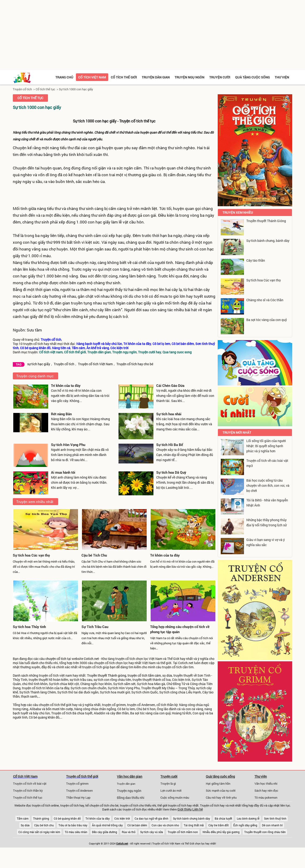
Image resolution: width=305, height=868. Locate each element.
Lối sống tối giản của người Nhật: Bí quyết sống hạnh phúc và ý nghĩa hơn (266, 446)
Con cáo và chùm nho (165, 825)
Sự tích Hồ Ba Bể (170, 445)
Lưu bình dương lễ (248, 818)
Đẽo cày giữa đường (105, 832)
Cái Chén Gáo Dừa (170, 385)
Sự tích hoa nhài (169, 414)
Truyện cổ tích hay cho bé (135, 364)
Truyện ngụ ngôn (190, 77)
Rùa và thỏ (129, 832)
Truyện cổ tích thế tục (28, 797)
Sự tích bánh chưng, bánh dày (268, 241)
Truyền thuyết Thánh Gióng (266, 221)
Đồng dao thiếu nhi (131, 798)
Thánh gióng (41, 818)
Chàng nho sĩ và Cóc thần (265, 300)
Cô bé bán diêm (137, 825)
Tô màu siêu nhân (76, 832)
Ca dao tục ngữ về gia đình (151, 818)
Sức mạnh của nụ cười (221, 790)
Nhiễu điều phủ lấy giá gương (221, 832)
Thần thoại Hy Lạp (78, 797)
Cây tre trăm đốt (219, 825)
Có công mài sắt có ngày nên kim (39, 832)
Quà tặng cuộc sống (252, 77)
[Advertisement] (152, 35)
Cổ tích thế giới (124, 77)
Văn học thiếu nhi (266, 784)
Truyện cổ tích (22, 89)
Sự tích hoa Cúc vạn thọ (31, 555)
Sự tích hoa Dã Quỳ (171, 472)
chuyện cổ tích (56, 659)
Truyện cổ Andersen (79, 790)
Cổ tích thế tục (45, 89)
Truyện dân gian (156, 77)
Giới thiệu (185, 809)
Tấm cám (23, 818)
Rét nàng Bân (61, 414)
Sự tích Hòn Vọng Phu (68, 445)
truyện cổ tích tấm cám (144, 675)
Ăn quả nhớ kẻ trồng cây (107, 825)
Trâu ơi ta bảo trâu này (73, 825)
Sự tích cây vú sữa (152, 832)
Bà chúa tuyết (223, 818)
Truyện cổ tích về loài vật (30, 784)
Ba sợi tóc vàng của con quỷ (267, 320)
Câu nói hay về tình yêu (221, 797)
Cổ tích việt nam (92, 77)
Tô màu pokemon (266, 797)
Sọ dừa (25, 825)
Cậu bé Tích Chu (94, 555)
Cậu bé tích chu (44, 825)
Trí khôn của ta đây (66, 385)
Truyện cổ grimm (77, 784)
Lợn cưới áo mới (171, 790)
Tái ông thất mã (194, 825)
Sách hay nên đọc (266, 790)
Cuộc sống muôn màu (175, 797)
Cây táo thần (256, 260)
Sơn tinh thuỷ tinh (275, 818)
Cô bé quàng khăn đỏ (67, 818)
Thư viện (282, 77)
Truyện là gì (168, 784)
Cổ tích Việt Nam (25, 776)
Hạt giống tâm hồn (218, 784)
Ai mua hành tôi (63, 472)
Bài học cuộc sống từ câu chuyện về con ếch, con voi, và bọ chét (268, 485)
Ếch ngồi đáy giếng (245, 825)
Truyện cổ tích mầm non (183, 832)
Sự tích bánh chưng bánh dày (191, 818)
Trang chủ (64, 77)
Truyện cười (220, 77)
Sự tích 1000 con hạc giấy (76, 89)
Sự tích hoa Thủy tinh (29, 627)
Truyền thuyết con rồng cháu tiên (265, 832)
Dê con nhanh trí (272, 825)
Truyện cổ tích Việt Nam (95, 364)
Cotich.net (91, 659)
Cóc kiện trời (122, 818)
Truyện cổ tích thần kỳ (28, 790)
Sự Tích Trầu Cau (95, 627)
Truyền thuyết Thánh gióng (107, 675)
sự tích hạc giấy (39, 364)
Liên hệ (198, 809)
